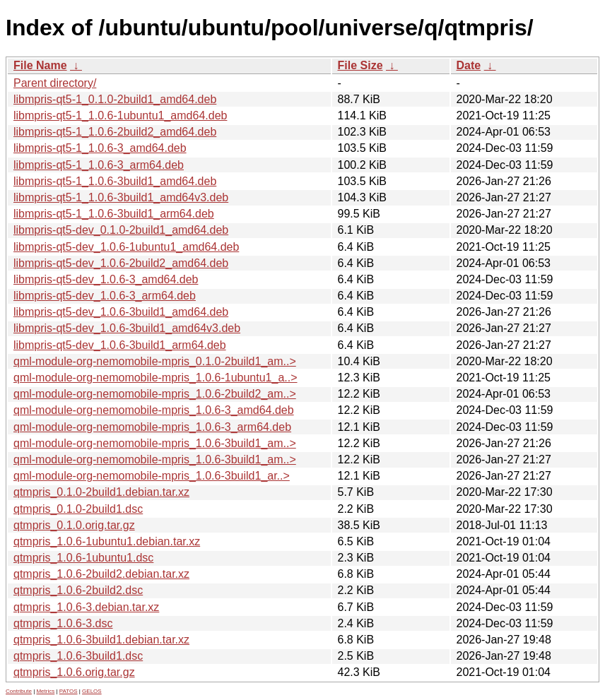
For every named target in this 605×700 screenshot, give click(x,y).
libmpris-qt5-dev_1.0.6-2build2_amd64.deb (121, 263)
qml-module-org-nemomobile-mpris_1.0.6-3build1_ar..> (152, 476)
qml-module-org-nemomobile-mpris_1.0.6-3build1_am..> (155, 443)
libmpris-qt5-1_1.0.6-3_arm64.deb (99, 165)
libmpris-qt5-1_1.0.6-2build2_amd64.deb (115, 132)
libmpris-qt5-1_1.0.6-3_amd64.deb (100, 148)
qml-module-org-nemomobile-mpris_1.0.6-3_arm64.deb (152, 427)
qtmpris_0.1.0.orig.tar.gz (74, 525)
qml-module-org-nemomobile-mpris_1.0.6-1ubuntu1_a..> (155, 378)
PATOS (69, 691)
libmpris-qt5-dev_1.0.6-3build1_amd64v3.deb (127, 328)
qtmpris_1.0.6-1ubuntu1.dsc (83, 558)
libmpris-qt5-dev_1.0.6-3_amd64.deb (106, 279)
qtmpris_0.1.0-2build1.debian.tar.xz (101, 492)
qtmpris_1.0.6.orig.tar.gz (74, 672)
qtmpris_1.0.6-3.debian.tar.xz (86, 607)
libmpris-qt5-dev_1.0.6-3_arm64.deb (105, 296)
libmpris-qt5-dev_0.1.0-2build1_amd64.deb (121, 230)
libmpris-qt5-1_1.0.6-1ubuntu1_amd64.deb (120, 115)
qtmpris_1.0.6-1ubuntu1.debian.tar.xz (107, 541)
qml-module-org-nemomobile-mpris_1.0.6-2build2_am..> (155, 394)
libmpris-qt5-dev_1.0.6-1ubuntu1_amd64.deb (126, 247)
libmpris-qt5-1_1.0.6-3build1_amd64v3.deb (121, 197)
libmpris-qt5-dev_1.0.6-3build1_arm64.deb (120, 345)
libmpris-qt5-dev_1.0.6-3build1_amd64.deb (121, 312)
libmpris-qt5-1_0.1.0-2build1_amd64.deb (115, 99)
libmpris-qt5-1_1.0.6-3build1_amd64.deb (115, 181)
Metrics (45, 691)
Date (469, 65)
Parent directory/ (55, 83)
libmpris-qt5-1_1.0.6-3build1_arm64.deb (114, 214)
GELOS (92, 691)
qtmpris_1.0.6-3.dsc (63, 623)
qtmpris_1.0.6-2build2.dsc (78, 590)
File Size (360, 65)
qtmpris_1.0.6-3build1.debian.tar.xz (101, 640)
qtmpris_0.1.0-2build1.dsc (78, 509)
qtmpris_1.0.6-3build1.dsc (78, 656)
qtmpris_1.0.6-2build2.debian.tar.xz (101, 574)
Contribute (19, 691)
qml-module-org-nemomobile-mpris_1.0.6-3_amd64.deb (154, 410)
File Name (40, 65)
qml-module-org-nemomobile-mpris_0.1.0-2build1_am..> (155, 361)
